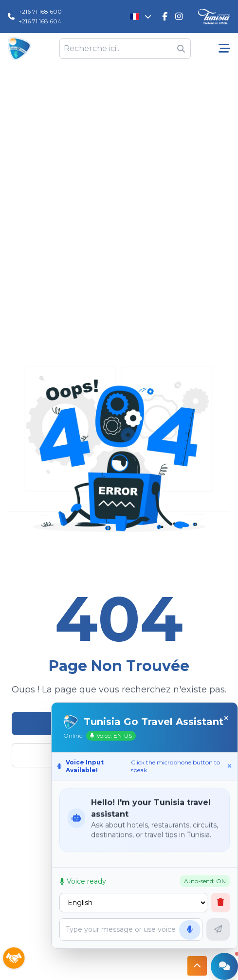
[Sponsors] (14, 959)
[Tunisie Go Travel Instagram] (179, 17)
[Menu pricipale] (224, 49)
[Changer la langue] (141, 17)
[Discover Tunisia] (214, 17)
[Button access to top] (197, 965)
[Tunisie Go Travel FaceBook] (165, 17)
